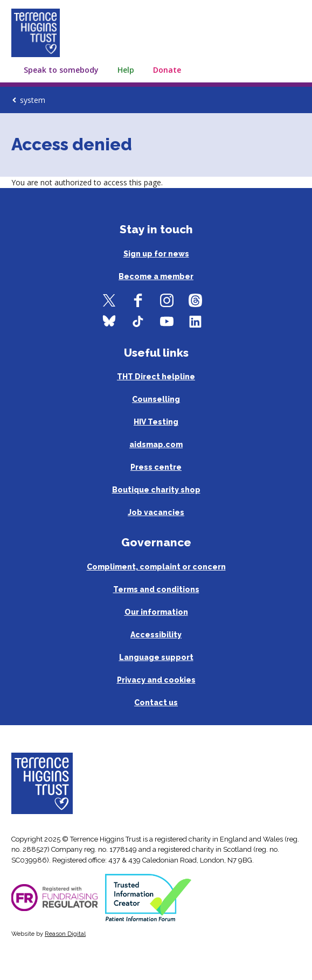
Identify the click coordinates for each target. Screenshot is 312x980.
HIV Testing (156, 422)
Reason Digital (65, 934)
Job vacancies (156, 512)
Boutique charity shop (156, 490)
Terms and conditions (156, 589)
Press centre (156, 467)
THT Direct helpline (156, 377)
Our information (156, 612)
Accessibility (156, 635)
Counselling (156, 399)
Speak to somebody (61, 70)
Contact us (156, 703)
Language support (156, 657)
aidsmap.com (156, 444)
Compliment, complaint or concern (156, 567)
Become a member (156, 276)
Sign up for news (156, 254)
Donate (167, 70)
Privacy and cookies (156, 680)
